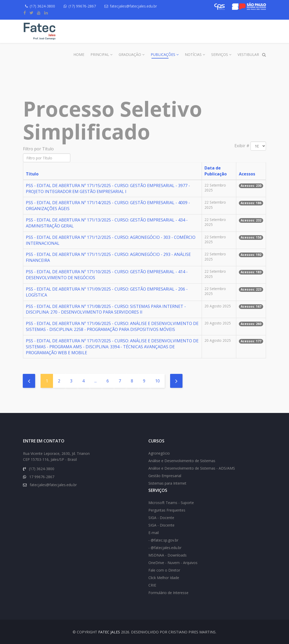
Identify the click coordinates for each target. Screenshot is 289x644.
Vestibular (248, 54)
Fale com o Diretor (164, 570)
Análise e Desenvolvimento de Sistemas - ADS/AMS (192, 468)
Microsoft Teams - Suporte (171, 503)
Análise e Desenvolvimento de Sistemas (182, 461)
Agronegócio (159, 453)
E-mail (154, 533)
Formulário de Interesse (168, 593)
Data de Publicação (216, 171)
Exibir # (242, 146)
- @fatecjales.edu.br (165, 548)
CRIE (152, 585)
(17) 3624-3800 (42, 6)
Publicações (163, 54)
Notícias (193, 54)
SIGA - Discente (161, 525)
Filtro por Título (39, 149)
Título (32, 174)
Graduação (130, 54)
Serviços (220, 54)
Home (79, 54)
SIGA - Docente (161, 518)
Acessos (247, 174)
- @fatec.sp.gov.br (163, 540)
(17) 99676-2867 (82, 6)
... (96, 381)
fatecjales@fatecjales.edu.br (133, 6)
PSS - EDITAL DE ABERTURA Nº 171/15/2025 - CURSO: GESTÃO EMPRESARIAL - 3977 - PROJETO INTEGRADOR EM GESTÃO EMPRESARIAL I (108, 188)
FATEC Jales (109, 632)
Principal (100, 54)
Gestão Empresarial (165, 476)
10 (157, 381)
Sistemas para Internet (167, 483)
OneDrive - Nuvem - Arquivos (173, 563)
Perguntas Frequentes (167, 510)
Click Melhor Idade (164, 578)
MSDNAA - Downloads (168, 555)
